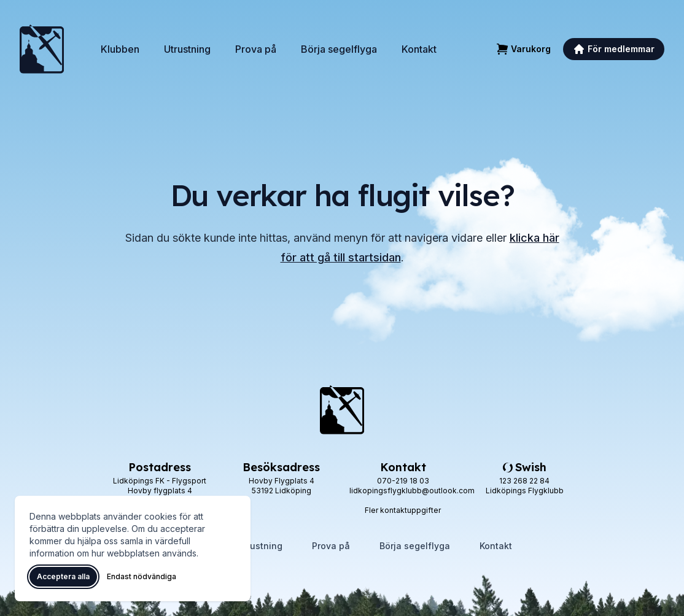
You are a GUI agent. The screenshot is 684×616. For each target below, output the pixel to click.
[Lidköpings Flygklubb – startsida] (42, 49)
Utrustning (187, 49)
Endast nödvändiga (142, 576)
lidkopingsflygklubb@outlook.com (412, 491)
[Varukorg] (523, 49)
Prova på (256, 49)
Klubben (120, 49)
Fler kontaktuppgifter (403, 510)
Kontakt (419, 49)
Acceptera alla (63, 576)
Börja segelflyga (339, 49)
